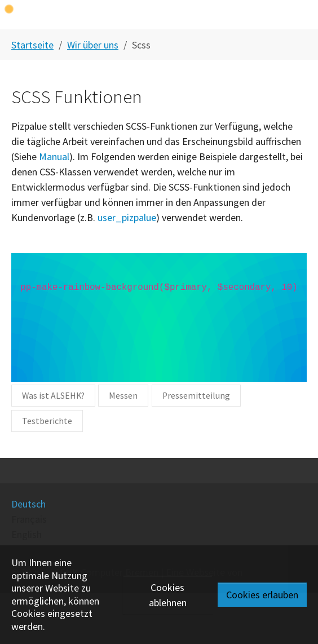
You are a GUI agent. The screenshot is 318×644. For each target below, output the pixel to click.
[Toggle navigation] (301, 15)
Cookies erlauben (262, 595)
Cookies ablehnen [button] (168, 595)
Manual (54, 156)
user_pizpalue (127, 217)
